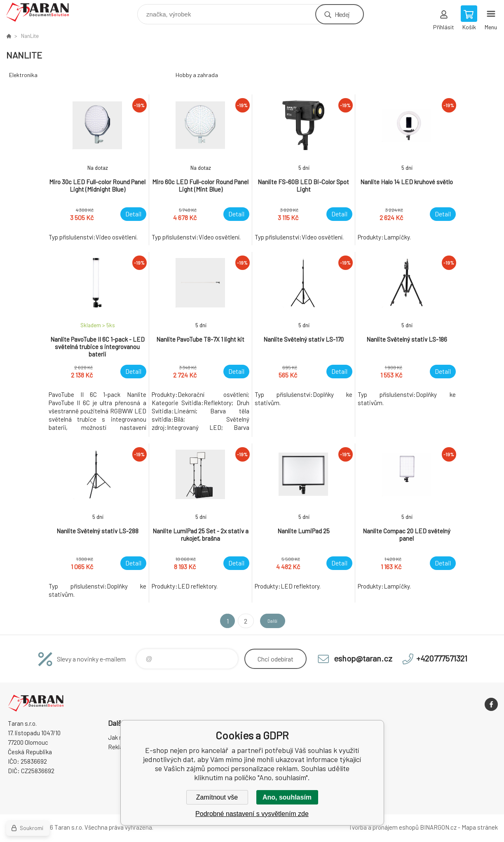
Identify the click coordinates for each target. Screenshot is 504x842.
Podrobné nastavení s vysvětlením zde (252, 814)
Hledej (342, 14)
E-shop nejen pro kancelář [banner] (43, 12)
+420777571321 (442, 658)
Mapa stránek (480, 827)
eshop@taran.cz (363, 658)
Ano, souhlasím (287, 797)
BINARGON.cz (438, 827)
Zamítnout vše (217, 797)
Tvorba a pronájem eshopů (384, 827)
